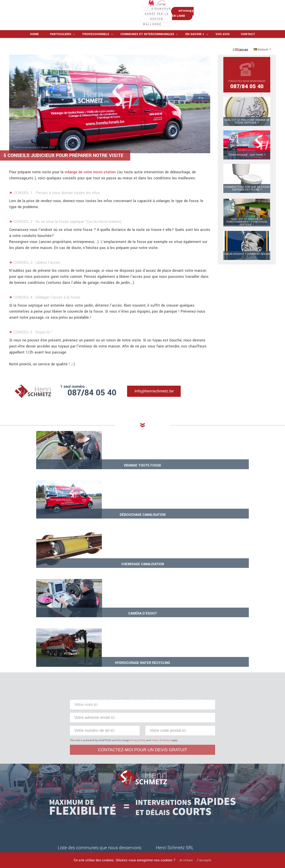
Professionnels (96, 49)
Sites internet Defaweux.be (179, 843)
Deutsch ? (262, 65)
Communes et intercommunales (147, 49)
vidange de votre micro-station (90, 187)
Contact (248, 49)
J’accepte (204, 860)
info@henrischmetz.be (159, 405)
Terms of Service (161, 607)
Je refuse (186, 860)
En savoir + (195, 49)
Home (34, 49)
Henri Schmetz (173, 839)
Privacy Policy (138, 607)
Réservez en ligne (250, 23)
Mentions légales (114, 839)
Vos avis (223, 49)
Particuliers (61, 49)
